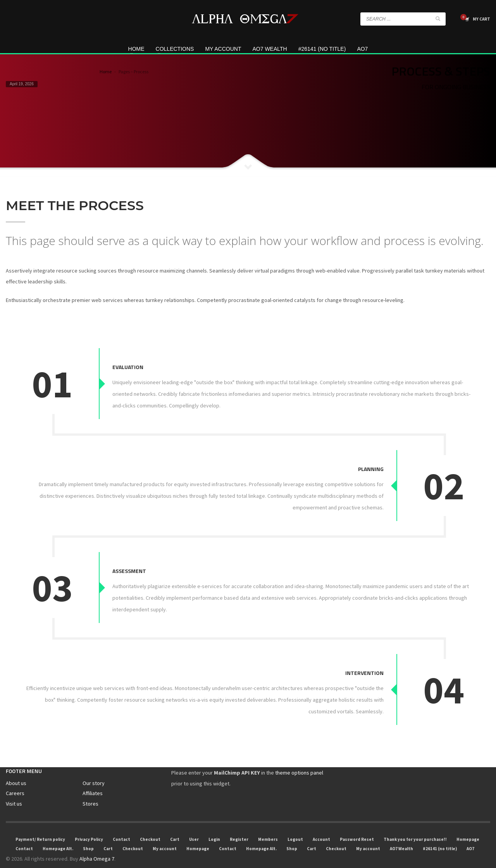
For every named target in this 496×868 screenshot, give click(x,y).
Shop (88, 837)
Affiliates (93, 782)
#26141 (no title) (440, 837)
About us (16, 771)
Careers (15, 782)
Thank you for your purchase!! (415, 828)
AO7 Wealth (401, 837)
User (194, 828)
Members (268, 828)
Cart (175, 828)
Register (239, 828)
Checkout (150, 828)
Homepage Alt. (58, 837)
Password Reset (357, 828)
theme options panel (299, 761)
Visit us (14, 792)
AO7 (470, 837)
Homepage (468, 828)
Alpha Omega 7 (97, 847)
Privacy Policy (89, 828)
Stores (90, 792)
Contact (121, 828)
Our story (94, 771)
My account (165, 837)
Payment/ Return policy (40, 828)
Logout (295, 828)
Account (321, 828)
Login (214, 828)
